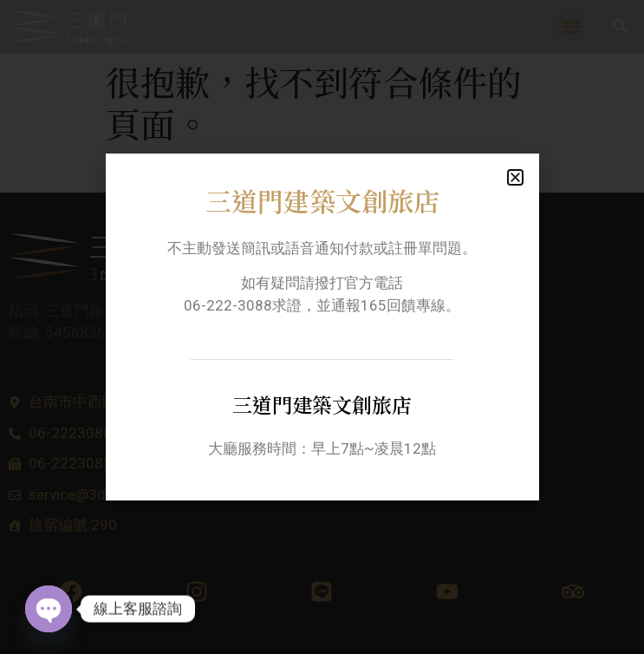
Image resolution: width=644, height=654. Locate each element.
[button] (515, 177)
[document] (322, 327)
